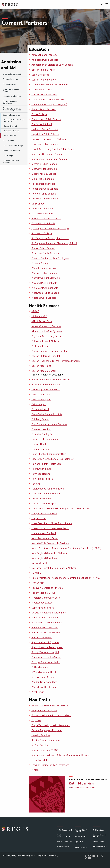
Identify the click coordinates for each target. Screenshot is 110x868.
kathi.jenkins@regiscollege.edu (83, 788)
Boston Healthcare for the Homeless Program (56, 361)
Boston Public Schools (44, 70)
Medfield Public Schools (44, 164)
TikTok (85, 856)
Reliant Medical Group (43, 593)
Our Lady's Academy (42, 214)
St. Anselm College (42, 233)
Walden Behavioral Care (44, 682)
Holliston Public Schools (45, 129)
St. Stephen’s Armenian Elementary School (54, 243)
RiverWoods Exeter (42, 603)
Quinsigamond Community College (50, 228)
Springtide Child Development (47, 647)
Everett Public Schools (44, 109)
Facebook (98, 856)
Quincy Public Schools (43, 223)
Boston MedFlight (41, 366)
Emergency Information (79, 842)
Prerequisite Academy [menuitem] (11, 151)
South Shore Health (42, 637)
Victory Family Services (44, 677)
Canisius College (40, 75)
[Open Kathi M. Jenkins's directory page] (47, 794)
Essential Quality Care (43, 434)
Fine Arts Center (99, 841)
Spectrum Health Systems (45, 642)
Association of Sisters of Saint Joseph (52, 65)
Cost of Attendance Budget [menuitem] (13, 146)
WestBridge (38, 692)
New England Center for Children (49, 553)
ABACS (35, 311)
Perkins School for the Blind (46, 219)
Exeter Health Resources (45, 439)
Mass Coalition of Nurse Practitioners (52, 523)
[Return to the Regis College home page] (10, 4)
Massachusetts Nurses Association (50, 528)
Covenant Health (40, 409)
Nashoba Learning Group (45, 538)
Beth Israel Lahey (41, 346)
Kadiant (36, 484)
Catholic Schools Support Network (50, 85)
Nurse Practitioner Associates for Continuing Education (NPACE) (66, 548)
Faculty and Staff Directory (81, 831)
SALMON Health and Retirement (49, 613)
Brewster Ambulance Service (47, 385)
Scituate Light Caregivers (45, 618)
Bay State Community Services (48, 336)
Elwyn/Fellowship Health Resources (51, 725)
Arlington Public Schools (45, 60)
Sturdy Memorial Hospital (45, 652)
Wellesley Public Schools (45, 288)
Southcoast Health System (46, 633)
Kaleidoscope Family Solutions (48, 489)
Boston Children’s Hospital (46, 356)
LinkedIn (94, 856)
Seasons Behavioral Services (47, 623)
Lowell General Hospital (44, 504)
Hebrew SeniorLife (41, 469)
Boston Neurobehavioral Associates (51, 380)
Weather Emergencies (64, 841)
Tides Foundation (41, 760)
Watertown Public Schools (46, 278)
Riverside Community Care (46, 598)
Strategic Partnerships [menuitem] (11, 115)
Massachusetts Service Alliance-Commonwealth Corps (61, 755)
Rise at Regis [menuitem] (8, 156)
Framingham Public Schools (46, 119)
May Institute (39, 518)
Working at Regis (81, 836)
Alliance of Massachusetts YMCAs (50, 706)
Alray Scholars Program (44, 55)
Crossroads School (42, 90)
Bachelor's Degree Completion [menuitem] (10, 102)
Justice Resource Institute (46, 740)
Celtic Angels (39, 404)
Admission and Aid (11, 65)
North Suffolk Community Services (50, 543)
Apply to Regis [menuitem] (9, 140)
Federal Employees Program (47, 730)
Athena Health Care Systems (47, 331)
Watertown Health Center (45, 687)
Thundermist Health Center (46, 657)
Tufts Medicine (40, 667)
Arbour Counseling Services (46, 326)
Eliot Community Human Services (49, 424)
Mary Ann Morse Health (44, 513)
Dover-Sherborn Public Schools (48, 100)
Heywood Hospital (41, 474)
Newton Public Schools (44, 194)
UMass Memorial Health (44, 672)
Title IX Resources (81, 848)
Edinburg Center (40, 419)
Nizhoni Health (39, 563)
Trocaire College (40, 263)
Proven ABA (38, 583)
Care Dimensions (41, 395)
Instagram (89, 856)
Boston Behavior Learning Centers (50, 351)
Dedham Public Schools (44, 95)
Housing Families (41, 735)
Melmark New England (44, 533)
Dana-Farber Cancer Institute (47, 414)
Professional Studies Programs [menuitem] (11, 90)
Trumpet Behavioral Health (46, 662)
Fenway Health (39, 444)
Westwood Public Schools (45, 293)
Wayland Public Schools (44, 283)
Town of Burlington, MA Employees (50, 258)
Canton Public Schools (44, 80)
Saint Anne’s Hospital (43, 608)
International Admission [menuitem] (12, 96)
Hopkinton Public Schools (45, 134)
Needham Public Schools (45, 189)
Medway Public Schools (44, 169)
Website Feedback (63, 846)
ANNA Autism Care (42, 321)
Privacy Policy (53, 856)
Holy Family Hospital (42, 479)
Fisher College (39, 114)
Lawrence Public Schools (45, 144)
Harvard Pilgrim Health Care (46, 464)
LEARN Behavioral (41, 499)
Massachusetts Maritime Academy (50, 159)
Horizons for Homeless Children (49, 139)
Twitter (102, 856)
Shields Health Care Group (45, 627)
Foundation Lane (41, 449)
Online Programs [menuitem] (9, 84)
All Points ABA (39, 316)
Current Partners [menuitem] (10, 136)
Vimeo (85, 858)
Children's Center (99, 830)
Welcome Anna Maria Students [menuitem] (11, 162)
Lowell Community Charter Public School (53, 149)
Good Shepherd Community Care (49, 454)
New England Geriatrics (44, 558)
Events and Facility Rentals (99, 836)
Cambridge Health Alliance (46, 390)
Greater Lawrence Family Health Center (52, 459)
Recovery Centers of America (47, 588)
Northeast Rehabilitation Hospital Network (54, 568)
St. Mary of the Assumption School (50, 238)
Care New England (41, 399)
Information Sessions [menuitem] (12, 131)
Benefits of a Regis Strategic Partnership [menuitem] (14, 121)
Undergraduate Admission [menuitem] (13, 74)
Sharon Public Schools (43, 248)
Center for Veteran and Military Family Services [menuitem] (12, 109)
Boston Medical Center (44, 371)
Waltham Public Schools (44, 273)
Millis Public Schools (43, 179)
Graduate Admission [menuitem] (11, 79)
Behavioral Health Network (46, 341)
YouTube (89, 858)
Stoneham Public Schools (45, 253)
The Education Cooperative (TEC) (49, 105)
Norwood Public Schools (45, 199)
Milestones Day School (44, 174)
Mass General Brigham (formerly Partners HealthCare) (60, 509)
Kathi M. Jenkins (81, 784)
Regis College (15, 829)
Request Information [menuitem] (11, 126)
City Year (36, 720)
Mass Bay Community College (47, 154)
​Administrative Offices (101, 846)
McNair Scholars (40, 745)
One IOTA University (42, 209)
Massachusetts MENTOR (45, 750)
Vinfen (35, 770)
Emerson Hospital (41, 429)
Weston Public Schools (44, 298)
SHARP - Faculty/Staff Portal (63, 836)
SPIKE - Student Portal (64, 830)
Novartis (36, 573)
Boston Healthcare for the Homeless (51, 715)
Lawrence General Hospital (46, 494)
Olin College (38, 204)
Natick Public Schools (43, 184)
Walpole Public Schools (44, 268)
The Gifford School (42, 124)
